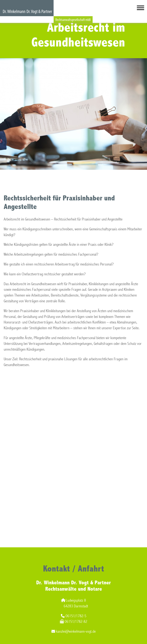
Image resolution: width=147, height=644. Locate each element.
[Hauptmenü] (141, 9)
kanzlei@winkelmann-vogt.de (74, 631)
